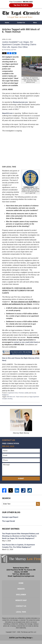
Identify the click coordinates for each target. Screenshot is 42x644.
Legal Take (21, 612)
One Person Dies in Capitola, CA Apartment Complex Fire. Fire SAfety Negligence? (18, 546)
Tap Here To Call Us (21, 5)
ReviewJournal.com (20, 102)
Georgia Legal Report (10, 517)
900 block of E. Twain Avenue (15, 397)
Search (38, 504)
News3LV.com (7, 113)
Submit (21, 479)
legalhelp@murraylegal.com (24, 576)
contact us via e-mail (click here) (26, 342)
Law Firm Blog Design (20, 638)
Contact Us (21, 22)
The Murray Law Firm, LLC (29, 632)
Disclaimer (21, 595)
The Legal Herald (8, 521)
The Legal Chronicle (21, 15)
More (35, 22)
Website (21, 589)
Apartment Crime (13, 393)
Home (7, 22)
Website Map (21, 600)
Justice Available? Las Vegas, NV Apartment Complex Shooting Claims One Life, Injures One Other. (19, 44)
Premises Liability (24, 393)
